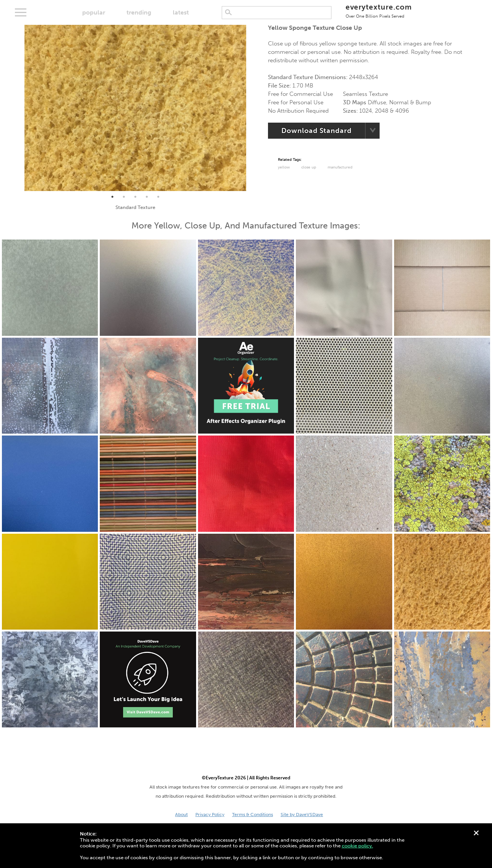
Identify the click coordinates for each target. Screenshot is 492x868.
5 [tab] (158, 197)
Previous (19, 108)
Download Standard (316, 131)
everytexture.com (379, 11)
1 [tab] (112, 197)
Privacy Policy (210, 815)
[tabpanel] (135, 108)
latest (181, 12)
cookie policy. (357, 846)
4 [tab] (147, 197)
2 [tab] (124, 197)
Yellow (284, 167)
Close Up (309, 167)
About (181, 815)
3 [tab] (135, 197)
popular (94, 12)
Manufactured (340, 167)
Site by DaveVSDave (302, 815)
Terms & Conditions (252, 815)
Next (252, 108)
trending (139, 12)
